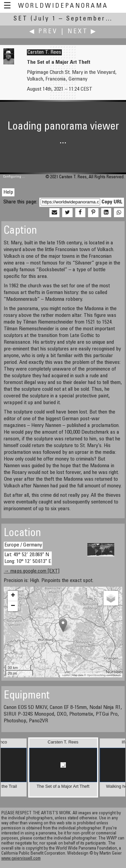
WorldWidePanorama (63, 6)
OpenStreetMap (96, 675)
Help (8, 192)
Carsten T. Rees (44, 52)
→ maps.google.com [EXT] (32, 571)
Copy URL (112, 202)
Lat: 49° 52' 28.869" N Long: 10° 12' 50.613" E (28, 558)
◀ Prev (44, 32)
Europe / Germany (23, 545)
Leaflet (66, 675)
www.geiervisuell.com (21, 859)
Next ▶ (82, 32)
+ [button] (13, 596)
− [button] (13, 606)
